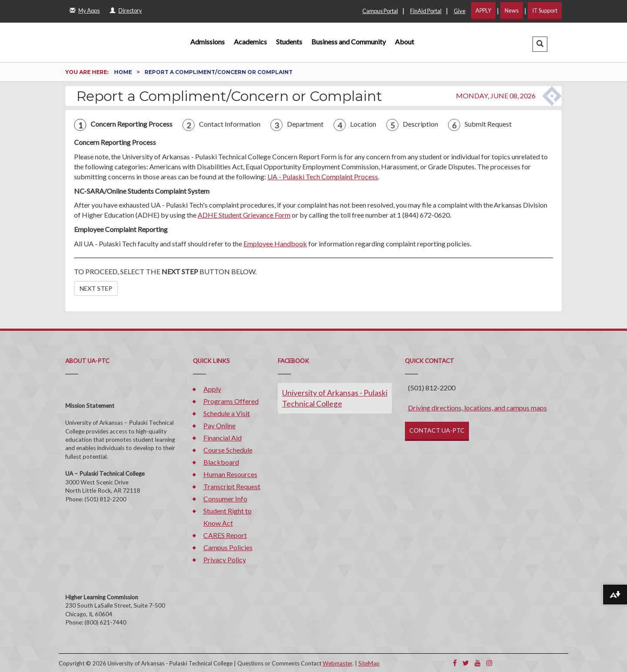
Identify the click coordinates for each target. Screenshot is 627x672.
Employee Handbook (275, 244)
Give (460, 11)
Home (124, 72)
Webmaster (337, 663)
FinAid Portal (426, 11)
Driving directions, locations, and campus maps (477, 408)
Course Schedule (228, 450)
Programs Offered (231, 401)
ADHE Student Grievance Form (244, 215)
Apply (212, 389)
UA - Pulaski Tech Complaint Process (323, 176)
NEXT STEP (96, 288)
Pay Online (219, 425)
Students (289, 42)
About (405, 42)
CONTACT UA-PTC (437, 430)
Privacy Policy (225, 559)
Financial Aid (222, 438)
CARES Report (225, 535)
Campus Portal (380, 11)
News (512, 10)
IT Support (545, 10)
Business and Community (349, 42)
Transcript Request (232, 486)
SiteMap (369, 663)
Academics (250, 42)
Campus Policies (228, 547)
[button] (540, 44)
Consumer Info (225, 499)
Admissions (207, 42)
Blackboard (221, 462)
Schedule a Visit (227, 413)
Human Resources (230, 474)
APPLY (483, 10)
